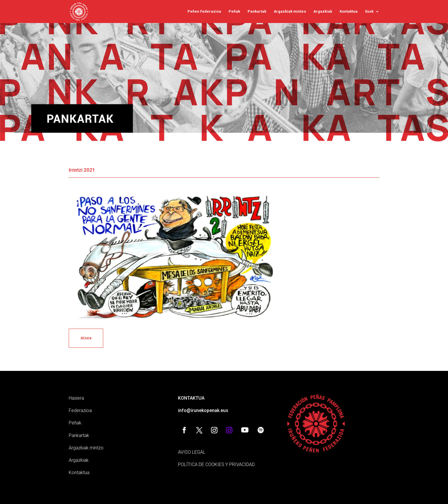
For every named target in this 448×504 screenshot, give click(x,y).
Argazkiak (323, 12)
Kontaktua (349, 12)
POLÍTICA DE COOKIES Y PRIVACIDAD (216, 464)
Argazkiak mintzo (290, 12)
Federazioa (80, 410)
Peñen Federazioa (204, 12)
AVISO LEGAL (192, 452)
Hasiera (76, 398)
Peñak (234, 12)
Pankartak (257, 12)
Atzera (86, 338)
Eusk (369, 12)
